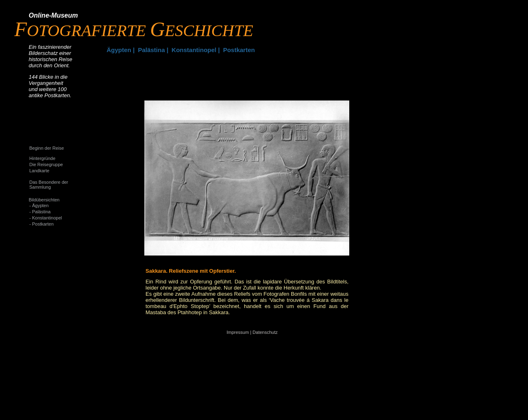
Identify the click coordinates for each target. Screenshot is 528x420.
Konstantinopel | (196, 50)
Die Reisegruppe (46, 164)
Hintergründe (43, 158)
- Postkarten (42, 224)
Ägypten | (121, 50)
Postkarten (239, 50)
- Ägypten (39, 205)
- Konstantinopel (46, 218)
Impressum (238, 332)
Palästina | (153, 50)
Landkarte (40, 171)
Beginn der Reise (47, 148)
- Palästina (40, 212)
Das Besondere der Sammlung (49, 185)
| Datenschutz (264, 332)
